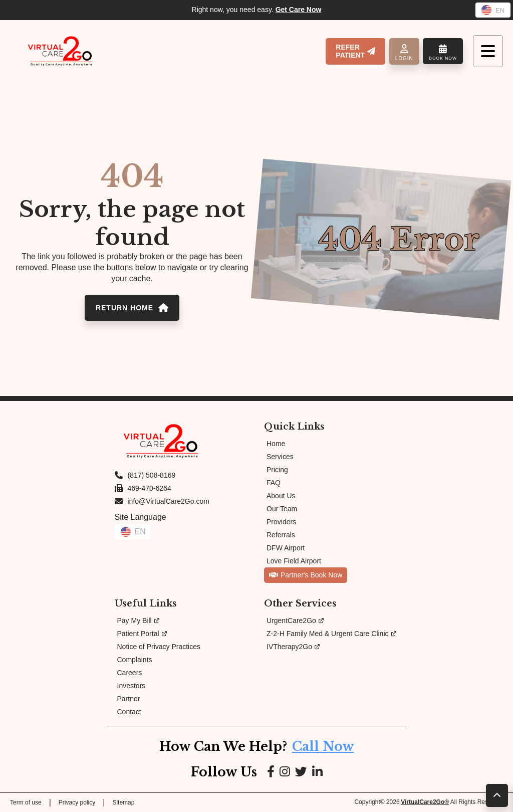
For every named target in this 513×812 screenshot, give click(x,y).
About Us (281, 496)
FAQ (274, 483)
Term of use (26, 802)
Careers (130, 673)
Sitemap (123, 802)
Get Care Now (299, 10)
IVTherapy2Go (293, 647)
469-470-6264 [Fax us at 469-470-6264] (150, 488)
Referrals (281, 535)
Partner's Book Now (306, 575)
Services (280, 457)
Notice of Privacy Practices (159, 647)
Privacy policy (77, 802)
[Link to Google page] (301, 772)
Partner (129, 699)
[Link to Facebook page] (271, 772)
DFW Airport (286, 548)
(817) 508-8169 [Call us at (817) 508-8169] (152, 475)
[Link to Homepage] (60, 51)
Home (276, 444)
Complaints (135, 660)
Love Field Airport (294, 561)
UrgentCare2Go (295, 621)
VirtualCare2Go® (425, 802)
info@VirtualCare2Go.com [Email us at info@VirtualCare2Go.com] (169, 501)
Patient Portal (142, 634)
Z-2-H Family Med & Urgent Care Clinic (331, 634)
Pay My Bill (138, 621)
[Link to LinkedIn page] (317, 772)
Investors (132, 686)
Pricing (277, 470)
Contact (129, 712)
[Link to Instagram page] (285, 772)
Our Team (282, 509)
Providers (281, 522)
